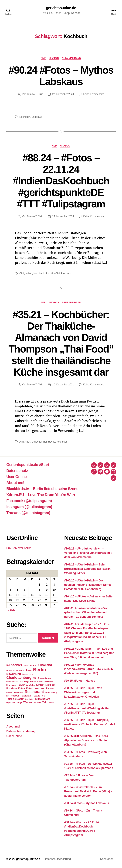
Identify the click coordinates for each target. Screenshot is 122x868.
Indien (29, 273)
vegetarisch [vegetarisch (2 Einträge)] (11, 703)
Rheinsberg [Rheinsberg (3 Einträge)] (51, 692)
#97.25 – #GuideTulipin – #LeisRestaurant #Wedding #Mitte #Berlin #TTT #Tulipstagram (86, 708)
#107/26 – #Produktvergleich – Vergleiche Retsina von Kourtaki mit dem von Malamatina (88, 553)
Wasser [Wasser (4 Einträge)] (28, 702)
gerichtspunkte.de (61, 8)
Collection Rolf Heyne (43, 442)
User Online (16, 477)
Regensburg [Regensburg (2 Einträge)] (18, 692)
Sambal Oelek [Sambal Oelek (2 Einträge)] (27, 696)
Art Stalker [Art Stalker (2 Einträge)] (20, 671)
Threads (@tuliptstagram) (28, 513)
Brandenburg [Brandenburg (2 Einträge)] (27, 674)
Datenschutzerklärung (21, 731)
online (19, 548)
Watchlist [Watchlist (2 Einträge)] (37, 703)
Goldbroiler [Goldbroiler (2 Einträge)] (48, 682)
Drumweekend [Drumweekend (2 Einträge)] (12, 682)
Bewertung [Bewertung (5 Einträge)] (14, 674)
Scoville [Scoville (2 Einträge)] (37, 696)
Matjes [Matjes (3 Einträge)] (22, 688)
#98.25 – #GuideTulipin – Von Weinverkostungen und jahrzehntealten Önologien (83, 692)
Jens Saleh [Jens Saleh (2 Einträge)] (30, 685)
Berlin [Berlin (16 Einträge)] (40, 670)
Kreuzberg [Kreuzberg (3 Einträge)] (12, 688)
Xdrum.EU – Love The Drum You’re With (41, 495)
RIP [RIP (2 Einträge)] (8, 696)
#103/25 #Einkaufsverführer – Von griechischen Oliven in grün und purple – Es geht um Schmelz (86, 612)
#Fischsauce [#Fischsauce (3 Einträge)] (30, 665)
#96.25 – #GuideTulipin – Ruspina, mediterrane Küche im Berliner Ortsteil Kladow (90, 724)
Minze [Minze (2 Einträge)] (37, 688)
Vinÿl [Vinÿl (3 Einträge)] (19, 702)
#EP (43, 58)
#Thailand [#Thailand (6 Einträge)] (45, 665)
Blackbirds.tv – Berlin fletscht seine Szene (42, 489)
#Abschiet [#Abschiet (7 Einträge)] (14, 665)
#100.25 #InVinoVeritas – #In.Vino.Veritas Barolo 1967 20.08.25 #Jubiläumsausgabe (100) (88, 669)
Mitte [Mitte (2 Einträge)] (43, 688)
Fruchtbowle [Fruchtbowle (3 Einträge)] (36, 682)
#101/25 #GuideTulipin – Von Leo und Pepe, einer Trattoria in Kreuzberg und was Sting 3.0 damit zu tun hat (89, 653)
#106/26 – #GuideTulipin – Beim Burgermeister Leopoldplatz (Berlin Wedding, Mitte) (87, 569)
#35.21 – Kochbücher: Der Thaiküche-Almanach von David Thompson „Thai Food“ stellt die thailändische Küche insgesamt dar (61, 343)
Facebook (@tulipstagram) (29, 501)
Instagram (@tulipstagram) (29, 507)
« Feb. (12, 610)
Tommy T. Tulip (35, 94)
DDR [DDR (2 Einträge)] (35, 678)
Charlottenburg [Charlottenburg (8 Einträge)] (19, 678)
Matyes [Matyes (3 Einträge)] (30, 688)
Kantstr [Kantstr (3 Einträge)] (40, 685)
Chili (22, 273)
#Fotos (54, 58)
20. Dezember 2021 (63, 385)
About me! (15, 483)
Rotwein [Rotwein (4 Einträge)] (15, 696)
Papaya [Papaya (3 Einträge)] (50, 688)
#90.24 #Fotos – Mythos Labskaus (61, 76)
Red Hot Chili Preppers (58, 273)
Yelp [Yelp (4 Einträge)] (45, 702)
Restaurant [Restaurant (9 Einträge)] (34, 692)
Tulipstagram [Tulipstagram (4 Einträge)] (42, 699)
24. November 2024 (63, 216)
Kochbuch (25, 117)
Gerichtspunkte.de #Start (28, 465)
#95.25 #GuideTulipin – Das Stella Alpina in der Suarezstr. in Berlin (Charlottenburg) (86, 740)
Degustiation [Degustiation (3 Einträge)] (44, 678)
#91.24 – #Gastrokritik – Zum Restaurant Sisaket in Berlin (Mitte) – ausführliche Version (88, 791)
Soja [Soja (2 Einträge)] (43, 696)
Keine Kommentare (94, 94)
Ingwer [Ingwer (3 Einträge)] (21, 685)
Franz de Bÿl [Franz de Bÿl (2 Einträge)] (24, 682)
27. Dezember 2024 (63, 94)
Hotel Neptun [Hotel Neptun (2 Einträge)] (11, 685)
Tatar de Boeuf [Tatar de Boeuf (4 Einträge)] (15, 699)
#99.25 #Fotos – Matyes (80, 681)
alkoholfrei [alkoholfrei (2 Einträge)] (10, 671)
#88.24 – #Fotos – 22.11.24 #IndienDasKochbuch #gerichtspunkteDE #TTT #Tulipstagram (61, 181)
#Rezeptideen (72, 58)
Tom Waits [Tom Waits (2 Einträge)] (29, 699)
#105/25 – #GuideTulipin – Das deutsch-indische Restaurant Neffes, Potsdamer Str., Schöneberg (88, 585)
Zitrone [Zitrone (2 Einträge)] (52, 703)
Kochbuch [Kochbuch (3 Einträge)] (50, 685)
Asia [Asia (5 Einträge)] (29, 670)
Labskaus (37, 117)
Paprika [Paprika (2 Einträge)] (9, 692)
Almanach (25, 442)
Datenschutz (17, 471)
